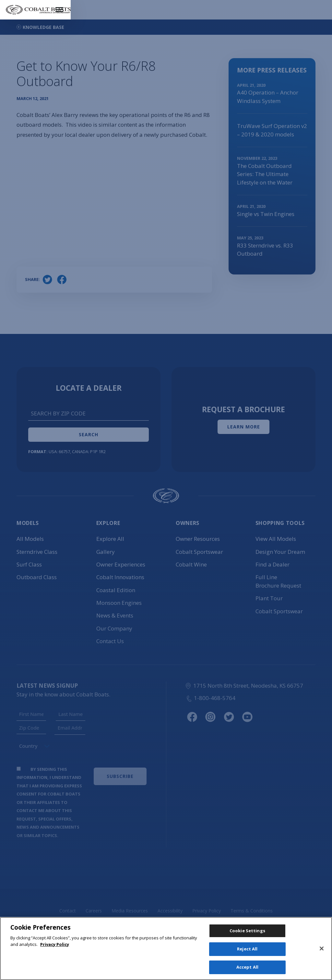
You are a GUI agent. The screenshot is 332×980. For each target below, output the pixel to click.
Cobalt (120, 577)
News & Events (115, 615)
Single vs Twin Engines (266, 214)
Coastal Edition (116, 590)
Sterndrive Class (37, 552)
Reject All (247, 950)
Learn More (244, 427)
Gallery (106, 552)
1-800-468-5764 (211, 698)
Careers (94, 911)
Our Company (114, 628)
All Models (30, 539)
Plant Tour (269, 598)
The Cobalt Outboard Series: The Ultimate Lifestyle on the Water (265, 174)
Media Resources (130, 911)
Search (89, 434)
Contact (68, 911)
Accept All (247, 966)
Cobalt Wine (191, 564)
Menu (316, 5)
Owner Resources (198, 539)
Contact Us (110, 641)
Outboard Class (37, 577)
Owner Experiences (121, 564)
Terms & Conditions (252, 911)
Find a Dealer (273, 564)
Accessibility (170, 911)
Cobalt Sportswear (199, 552)
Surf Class (29, 564)
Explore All (110, 539)
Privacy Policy (207, 911)
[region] (166, 949)
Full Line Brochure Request (278, 581)
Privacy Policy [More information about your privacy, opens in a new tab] (55, 946)
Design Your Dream (280, 552)
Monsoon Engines (119, 603)
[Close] (322, 949)
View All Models (276, 539)
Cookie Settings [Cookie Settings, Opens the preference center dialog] (247, 933)
